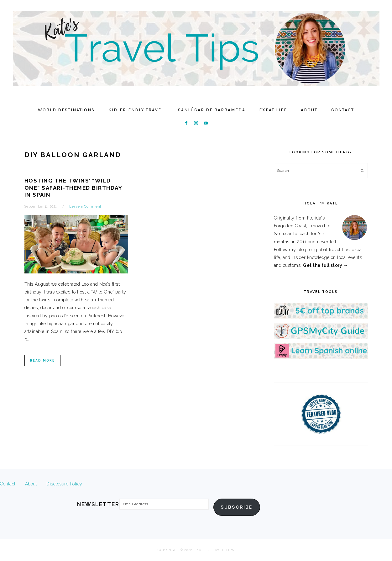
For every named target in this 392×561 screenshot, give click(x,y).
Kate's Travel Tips (196, 48)
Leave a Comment (85, 206)
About (31, 484)
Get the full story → (325, 265)
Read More (42, 360)
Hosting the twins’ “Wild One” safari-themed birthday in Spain (73, 188)
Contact (8, 484)
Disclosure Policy (64, 484)
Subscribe (237, 507)
